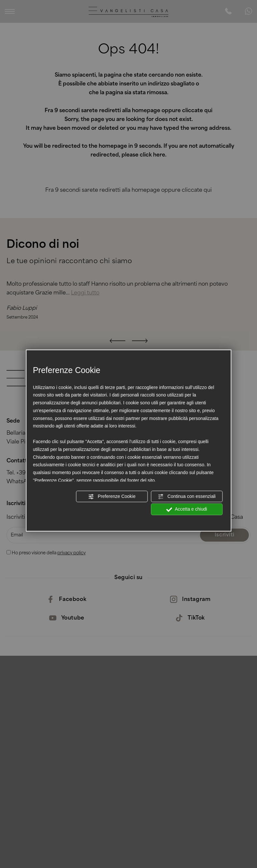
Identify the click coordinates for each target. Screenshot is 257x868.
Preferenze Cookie (112, 496)
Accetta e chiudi (187, 509)
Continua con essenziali (187, 496)
